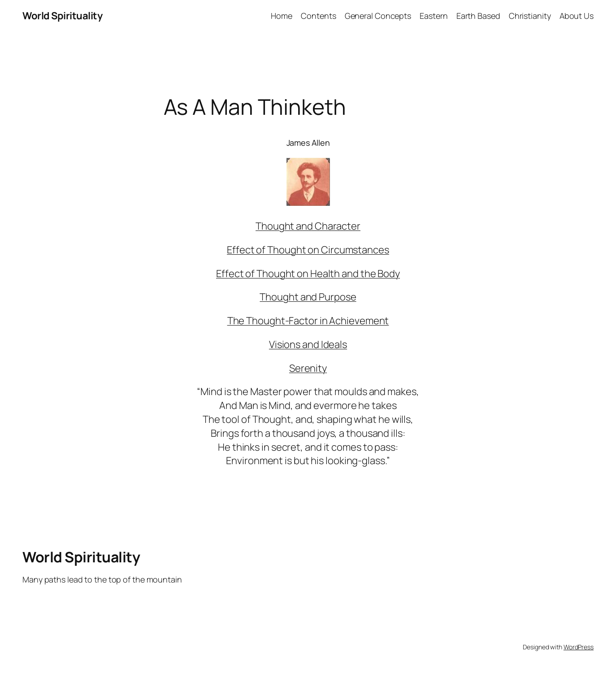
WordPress (579, 647)
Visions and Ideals (308, 344)
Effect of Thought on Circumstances (308, 250)
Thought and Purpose (308, 297)
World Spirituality (62, 16)
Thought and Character (308, 226)
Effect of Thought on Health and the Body (308, 274)
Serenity (308, 368)
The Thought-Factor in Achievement (308, 321)
